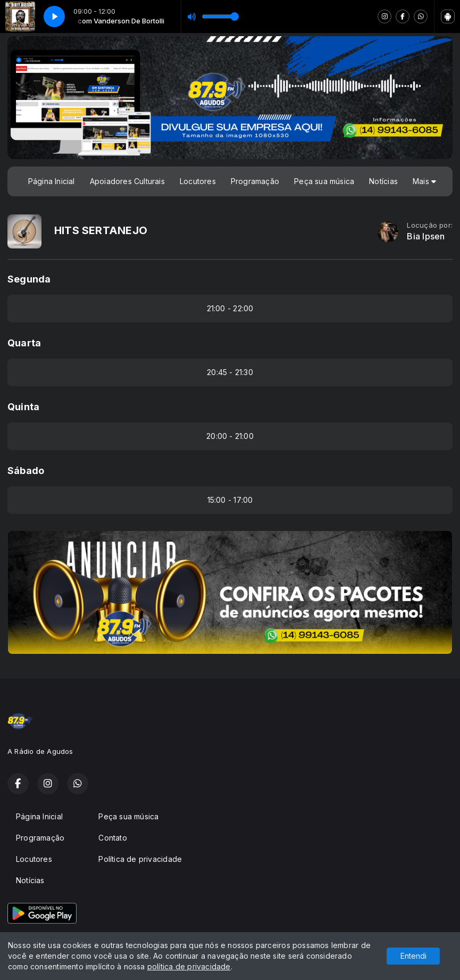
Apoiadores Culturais (127, 181)
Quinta (23, 407)
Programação (255, 181)
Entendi (413, 956)
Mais (424, 181)
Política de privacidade (140, 859)
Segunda (29, 279)
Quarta (24, 343)
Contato (112, 838)
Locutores (198, 181)
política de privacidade (189, 966)
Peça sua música (324, 181)
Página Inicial (52, 181)
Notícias (383, 181)
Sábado (26, 471)
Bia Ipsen (426, 236)
